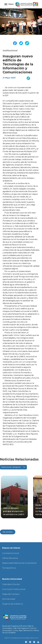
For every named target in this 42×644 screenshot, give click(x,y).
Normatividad (9, 599)
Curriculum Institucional (14, 589)
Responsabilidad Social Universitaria (19, 563)
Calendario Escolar (11, 584)
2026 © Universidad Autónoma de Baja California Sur (22, 638)
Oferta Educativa (10, 558)
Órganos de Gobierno (13, 604)
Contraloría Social (11, 553)
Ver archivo (8, 532)
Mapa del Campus (11, 594)
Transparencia (9, 568)
